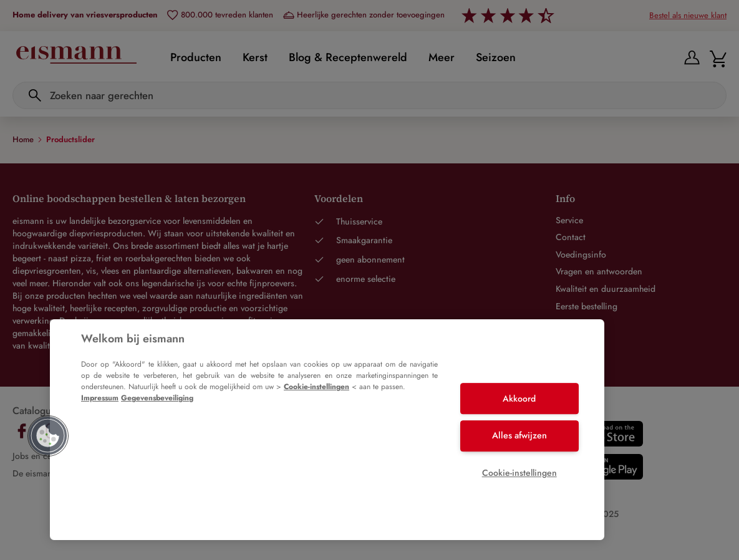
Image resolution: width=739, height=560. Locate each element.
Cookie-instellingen (316, 387)
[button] (48, 436)
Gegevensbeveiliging (157, 398)
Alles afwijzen (519, 435)
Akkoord (519, 398)
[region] (327, 430)
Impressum (100, 398)
